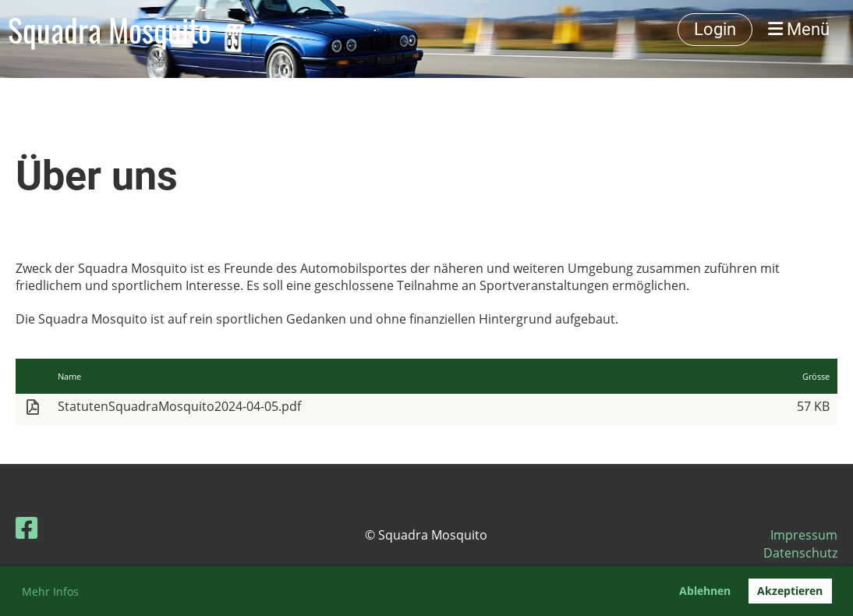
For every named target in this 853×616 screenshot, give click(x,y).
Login (715, 29)
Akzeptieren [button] (790, 591)
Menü (799, 29)
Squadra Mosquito (110, 30)
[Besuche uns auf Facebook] (27, 527)
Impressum (804, 535)
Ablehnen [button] (705, 591)
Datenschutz (800, 553)
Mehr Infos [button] (50, 591)
